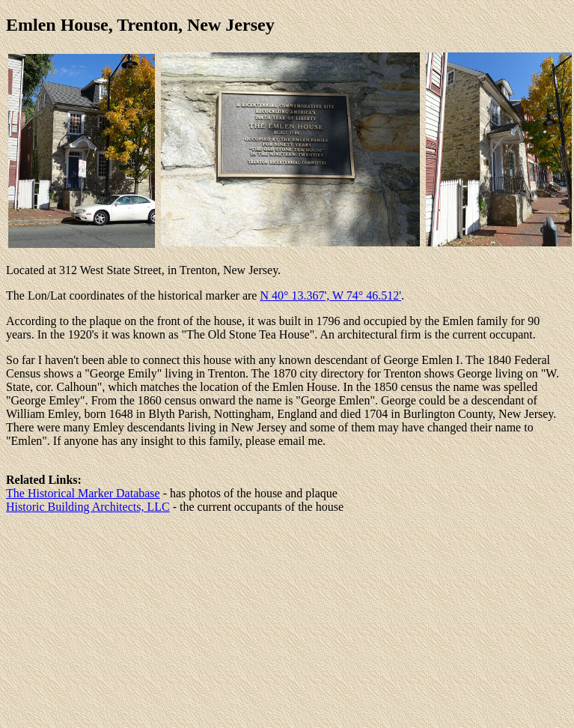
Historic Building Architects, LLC (88, 507)
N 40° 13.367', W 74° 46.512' (330, 295)
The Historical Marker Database (83, 493)
